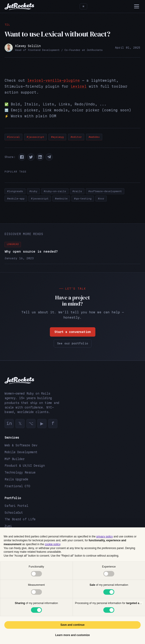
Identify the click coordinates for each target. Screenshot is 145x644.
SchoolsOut (14, 513)
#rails (77, 191)
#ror (101, 199)
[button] (22, 157)
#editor (76, 137)
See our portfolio (73, 344)
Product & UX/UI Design (25, 466)
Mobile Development (21, 452)
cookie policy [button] (53, 544)
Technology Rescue (20, 472)
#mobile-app (16, 199)
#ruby (33, 191)
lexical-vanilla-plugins (53, 80)
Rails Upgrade (16, 479)
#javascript (35, 137)
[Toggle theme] (83, 6)
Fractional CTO (17, 486)
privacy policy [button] (104, 537)
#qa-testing (83, 199)
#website (61, 199)
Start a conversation (73, 332)
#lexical (13, 137)
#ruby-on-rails (55, 191)
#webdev (94, 137)
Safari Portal (16, 506)
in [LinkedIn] (9, 423)
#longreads (15, 191)
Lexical (79, 86)
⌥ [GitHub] (31, 423)
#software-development (105, 191)
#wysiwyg (57, 137)
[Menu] (137, 6)
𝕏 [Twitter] (20, 423)
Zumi (8, 526)
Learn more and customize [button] (72, 635)
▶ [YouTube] (42, 423)
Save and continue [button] (72, 625)
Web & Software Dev (21, 445)
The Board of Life (20, 519)
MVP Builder (15, 459)
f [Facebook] (53, 423)
